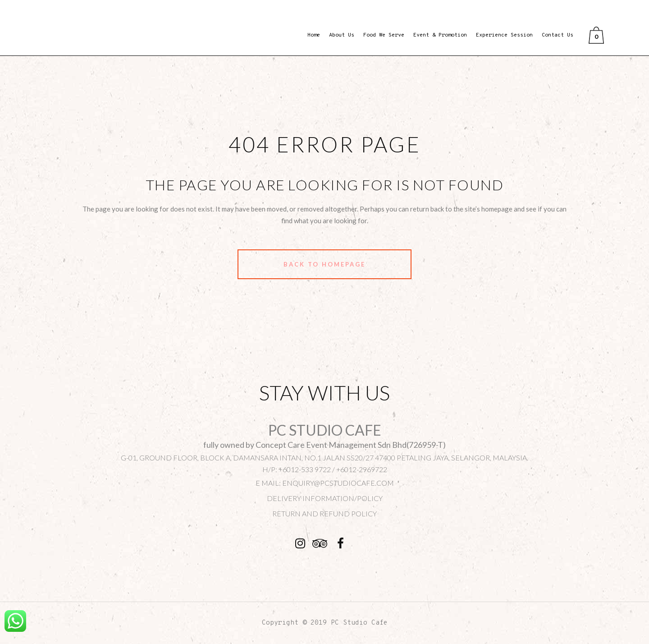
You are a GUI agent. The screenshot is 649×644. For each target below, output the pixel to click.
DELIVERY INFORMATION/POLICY (325, 498)
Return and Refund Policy (324, 513)
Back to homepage (324, 264)
